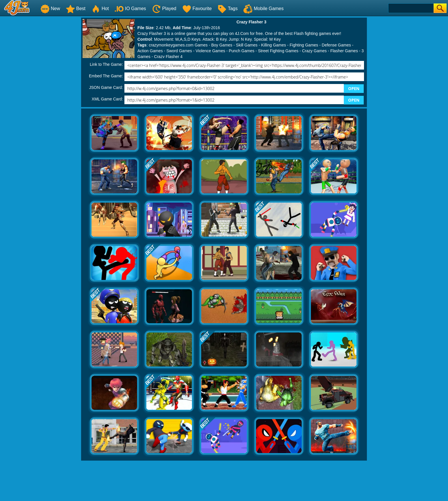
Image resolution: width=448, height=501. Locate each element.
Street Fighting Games (278, 51)
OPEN (354, 88)
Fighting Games (304, 45)
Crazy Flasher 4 (168, 57)
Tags (227, 9)
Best (76, 9)
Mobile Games (263, 9)
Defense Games (336, 45)
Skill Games (247, 45)
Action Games (150, 51)
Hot (100, 9)
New (50, 9)
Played (164, 9)
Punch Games (241, 51)
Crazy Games (314, 51)
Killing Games (273, 45)
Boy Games (222, 45)
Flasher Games (344, 51)
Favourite (197, 9)
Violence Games (210, 51)
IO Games (130, 9)
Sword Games (179, 51)
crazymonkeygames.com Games (178, 45)
